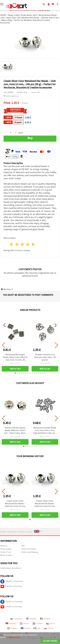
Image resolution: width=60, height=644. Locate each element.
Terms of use (6, 552)
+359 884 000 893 (44, 10)
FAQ (23, 546)
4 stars (28, 244)
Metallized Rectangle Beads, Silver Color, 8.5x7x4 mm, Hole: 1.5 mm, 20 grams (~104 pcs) (15, 357)
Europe (25, 628)
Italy (37, 628)
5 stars (33, 244)
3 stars (22, 244)
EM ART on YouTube (11, 586)
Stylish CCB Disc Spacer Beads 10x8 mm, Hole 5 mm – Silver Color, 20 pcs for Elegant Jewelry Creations (15, 430)
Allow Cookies (50, 641)
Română (45, 619)
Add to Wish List (11, 96)
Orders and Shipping (30, 552)
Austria (24, 623)
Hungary (12, 628)
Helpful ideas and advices (11, 568)
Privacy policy (6, 549)
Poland (48, 628)
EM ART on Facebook (11, 581)
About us (4, 546)
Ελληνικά (31, 619)
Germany (11, 623)
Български (16, 619)
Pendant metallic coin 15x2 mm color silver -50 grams (45, 357)
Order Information (29, 549)
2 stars (17, 244)
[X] (1, 635)
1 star (12, 244)
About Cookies (6, 555)
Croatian (38, 623)
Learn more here (13, 637)
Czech (50, 623)
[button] (15, 373)
